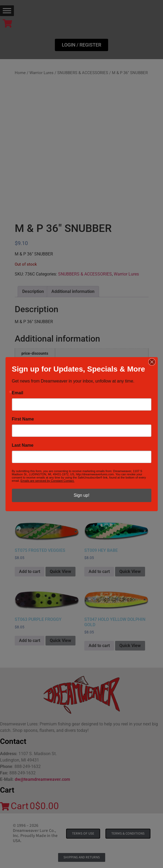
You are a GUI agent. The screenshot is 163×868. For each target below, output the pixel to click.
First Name (23, 419)
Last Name (23, 445)
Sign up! (81, 495)
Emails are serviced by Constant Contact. (47, 481)
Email (18, 393)
